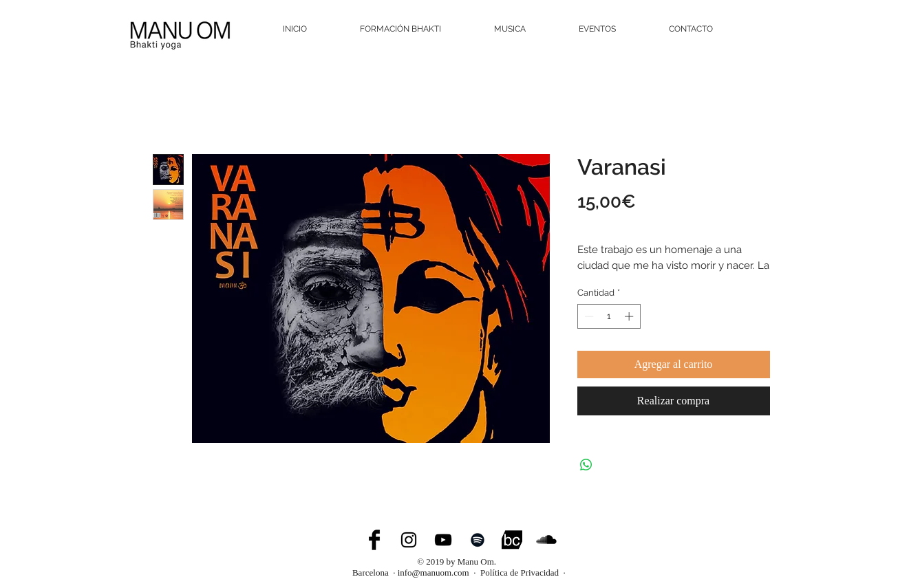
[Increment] (630, 316)
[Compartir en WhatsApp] (586, 465)
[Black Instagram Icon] (409, 540)
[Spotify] (478, 540)
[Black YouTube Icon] (443, 540)
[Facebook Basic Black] (374, 540)
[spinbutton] (609, 316)
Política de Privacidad (520, 573)
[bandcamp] (512, 540)
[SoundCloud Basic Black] (546, 540)
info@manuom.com (434, 573)
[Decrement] (588, 316)
